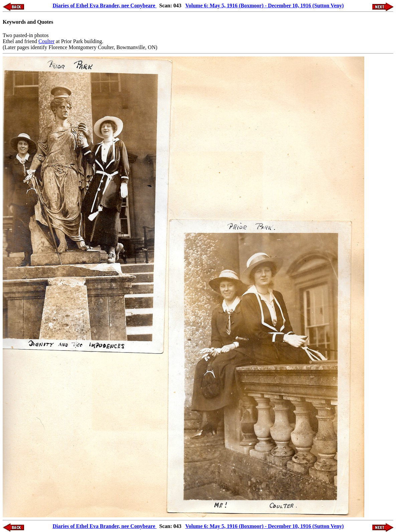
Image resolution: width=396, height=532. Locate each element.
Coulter (46, 41)
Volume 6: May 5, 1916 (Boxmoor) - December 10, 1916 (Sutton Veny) (264, 6)
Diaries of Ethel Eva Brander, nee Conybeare (104, 6)
